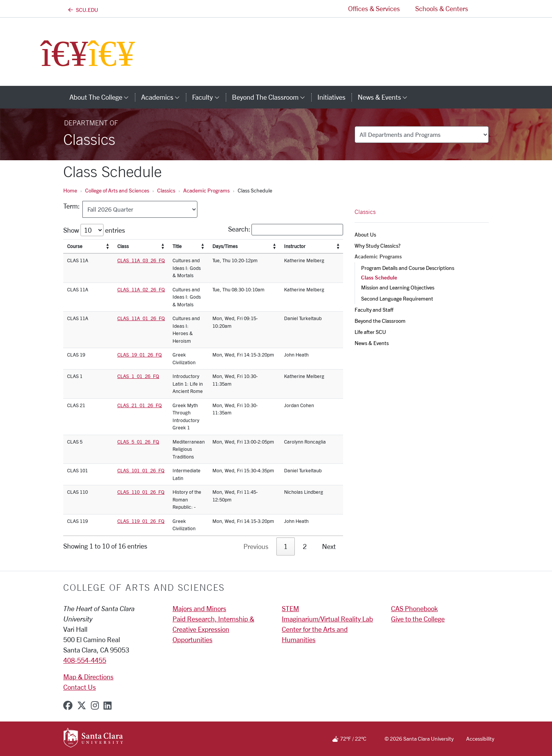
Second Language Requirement (397, 298)
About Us (365, 234)
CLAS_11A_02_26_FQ (141, 289)
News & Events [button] (386, 97)
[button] (482, 9)
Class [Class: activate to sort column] (123, 246)
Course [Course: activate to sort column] (75, 246)
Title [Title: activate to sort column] (177, 246)
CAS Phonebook (414, 608)
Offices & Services (374, 8)
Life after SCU (370, 332)
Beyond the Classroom (380, 321)
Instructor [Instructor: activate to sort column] (295, 246)
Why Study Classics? (378, 246)
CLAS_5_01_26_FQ (138, 442)
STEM (290, 608)
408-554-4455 (85, 660)
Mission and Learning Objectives (398, 287)
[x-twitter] (82, 705)
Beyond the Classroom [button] (272, 97)
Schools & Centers (442, 8)
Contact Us (80, 687)
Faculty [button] (209, 97)
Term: (73, 206)
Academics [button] (163, 97)
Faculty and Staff (374, 310)
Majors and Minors (199, 608)
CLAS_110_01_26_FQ (141, 492)
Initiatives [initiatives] (331, 97)
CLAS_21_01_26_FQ (140, 405)
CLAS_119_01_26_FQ (141, 521)
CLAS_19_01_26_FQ (140, 355)
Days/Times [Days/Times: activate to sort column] (225, 246)
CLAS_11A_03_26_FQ (141, 260)
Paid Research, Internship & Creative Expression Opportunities (213, 629)
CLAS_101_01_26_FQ (141, 470)
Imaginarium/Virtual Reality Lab (327, 619)
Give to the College (418, 619)
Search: (286, 230)
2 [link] (305, 546)
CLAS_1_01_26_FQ (138, 376)
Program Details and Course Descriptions (408, 268)
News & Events (372, 343)
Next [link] (329, 546)
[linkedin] (108, 705)
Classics (166, 190)
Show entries (94, 230)
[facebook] (68, 705)
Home (70, 190)
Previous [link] (256, 546)
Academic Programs (206, 190)
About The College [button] (102, 97)
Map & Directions (88, 677)
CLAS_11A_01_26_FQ (141, 318)
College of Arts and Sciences (117, 190)
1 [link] (286, 546)
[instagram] (95, 705)
